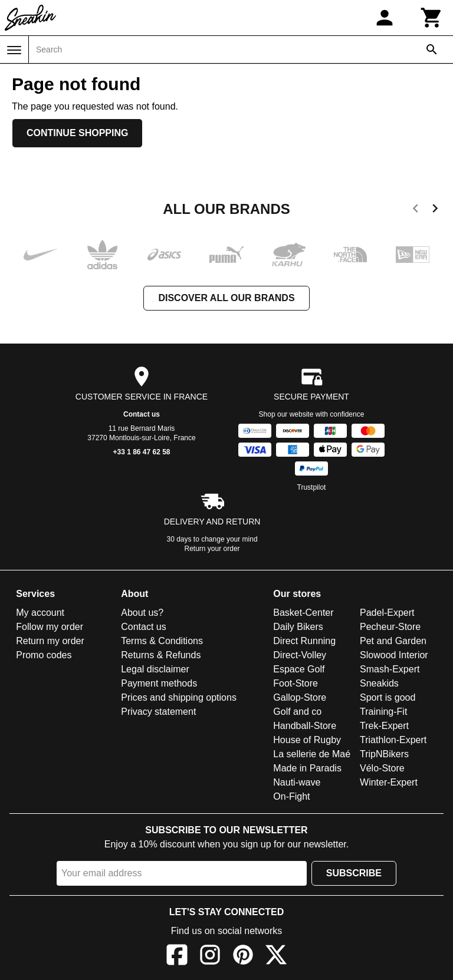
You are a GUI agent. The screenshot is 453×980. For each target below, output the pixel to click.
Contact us (142, 414)
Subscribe (354, 873)
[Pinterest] (243, 957)
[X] (276, 957)
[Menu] (14, 50)
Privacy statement (158, 712)
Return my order (50, 641)
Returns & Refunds (161, 655)
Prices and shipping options (179, 697)
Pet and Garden (393, 641)
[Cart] (432, 18)
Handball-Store (305, 726)
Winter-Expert (389, 782)
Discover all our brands (226, 298)
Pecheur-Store (390, 627)
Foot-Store (296, 683)
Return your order (212, 549)
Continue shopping (77, 133)
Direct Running (304, 641)
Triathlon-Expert (393, 740)
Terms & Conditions (162, 641)
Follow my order (50, 627)
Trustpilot (312, 487)
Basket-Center (303, 613)
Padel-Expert (387, 613)
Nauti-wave (297, 782)
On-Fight (291, 796)
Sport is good (388, 697)
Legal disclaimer (155, 669)
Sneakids (379, 683)
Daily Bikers (298, 627)
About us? (142, 613)
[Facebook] (177, 957)
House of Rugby (307, 740)
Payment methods (159, 683)
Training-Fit (383, 712)
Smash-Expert (390, 669)
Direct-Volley (300, 655)
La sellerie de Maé (312, 754)
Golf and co (297, 712)
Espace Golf (299, 669)
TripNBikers (384, 754)
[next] (435, 210)
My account (40, 613)
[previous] (416, 210)
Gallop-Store (300, 697)
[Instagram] (210, 957)
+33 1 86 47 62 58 (141, 452)
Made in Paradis (307, 768)
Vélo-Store (382, 768)
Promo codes (44, 655)
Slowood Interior (394, 655)
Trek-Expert (384, 726)
